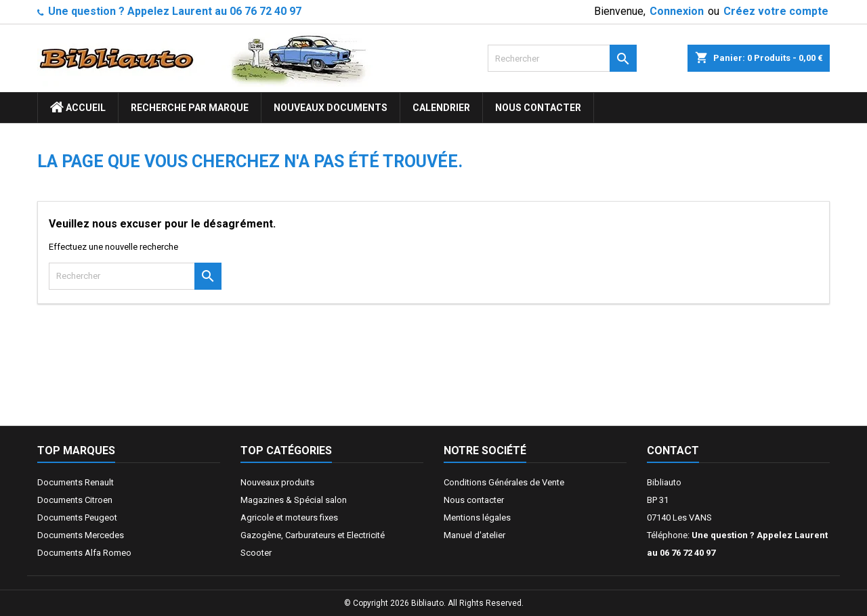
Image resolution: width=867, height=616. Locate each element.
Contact (673, 450)
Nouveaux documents (331, 108)
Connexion (677, 11)
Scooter (256, 553)
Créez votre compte (776, 11)
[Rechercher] (562, 58)
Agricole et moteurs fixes (289, 518)
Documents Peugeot (77, 518)
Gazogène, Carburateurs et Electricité (313, 535)
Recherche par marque (190, 108)
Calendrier (441, 108)
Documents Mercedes (81, 535)
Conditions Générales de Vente (504, 482)
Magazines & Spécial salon (294, 500)
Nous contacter (538, 108)
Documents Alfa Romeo (84, 553)
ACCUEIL (78, 108)
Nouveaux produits (277, 482)
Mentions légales (477, 518)
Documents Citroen (75, 500)
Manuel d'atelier (474, 535)
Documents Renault (76, 482)
